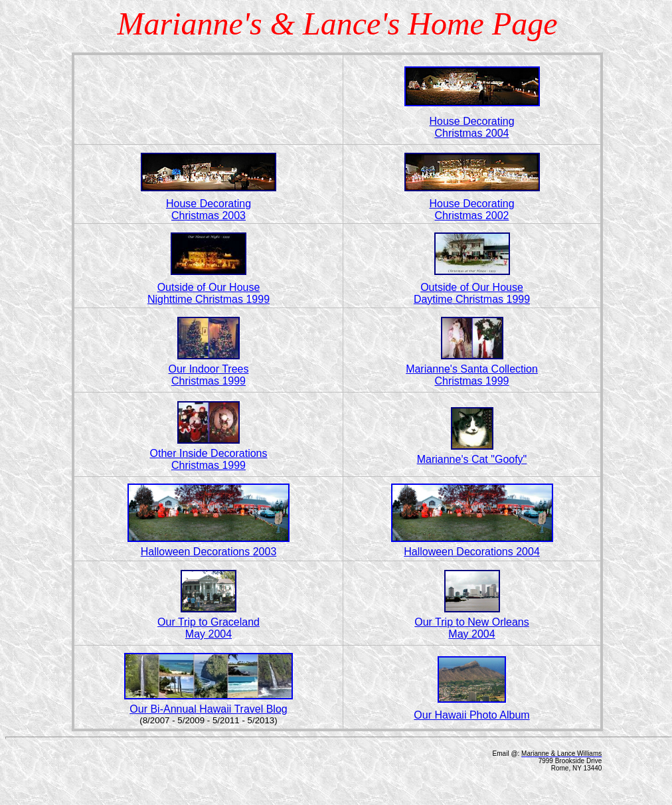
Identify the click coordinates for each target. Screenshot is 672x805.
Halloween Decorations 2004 (472, 552)
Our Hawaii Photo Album (471, 715)
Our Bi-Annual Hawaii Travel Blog (208, 709)
